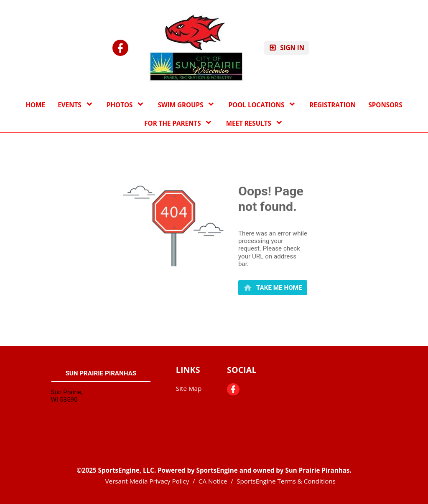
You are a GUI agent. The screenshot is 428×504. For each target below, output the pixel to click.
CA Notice (213, 481)
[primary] (273, 287)
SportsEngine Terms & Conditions (286, 481)
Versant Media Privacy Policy (147, 481)
